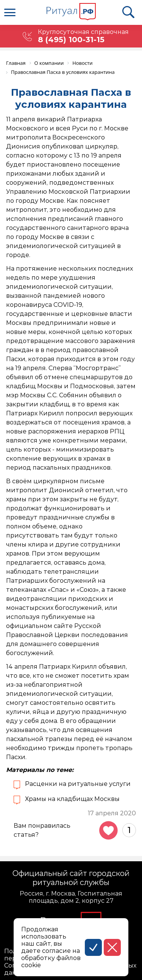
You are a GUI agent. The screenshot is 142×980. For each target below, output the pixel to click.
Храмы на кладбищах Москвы (72, 799)
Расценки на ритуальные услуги (78, 784)
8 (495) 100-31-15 (71, 40)
